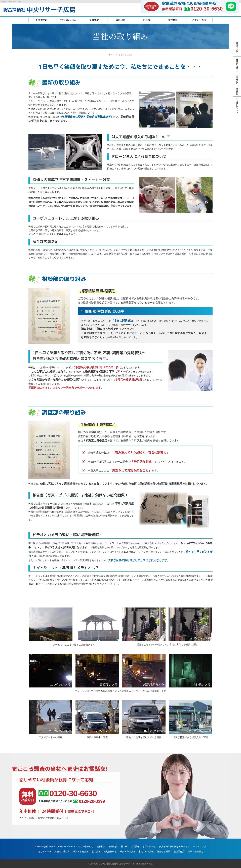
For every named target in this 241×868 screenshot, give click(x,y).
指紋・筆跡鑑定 (195, 852)
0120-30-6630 (207, 8)
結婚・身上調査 (128, 852)
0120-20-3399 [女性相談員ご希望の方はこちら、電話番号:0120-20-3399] (89, 801)
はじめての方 (45, 852)
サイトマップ (199, 847)
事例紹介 (120, 20)
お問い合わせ (199, 20)
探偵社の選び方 (62, 852)
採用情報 (173, 20)
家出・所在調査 (146, 852)
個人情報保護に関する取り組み (174, 847)
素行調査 (96, 852)
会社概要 (94, 20)
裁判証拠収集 (110, 852)
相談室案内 (42, 20)
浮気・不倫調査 (81, 852)
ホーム (111, 55)
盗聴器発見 (179, 852)
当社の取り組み (68, 20)
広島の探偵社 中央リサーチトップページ (55, 847)
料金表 (147, 20)
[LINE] (231, 10)
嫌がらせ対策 (164, 852)
